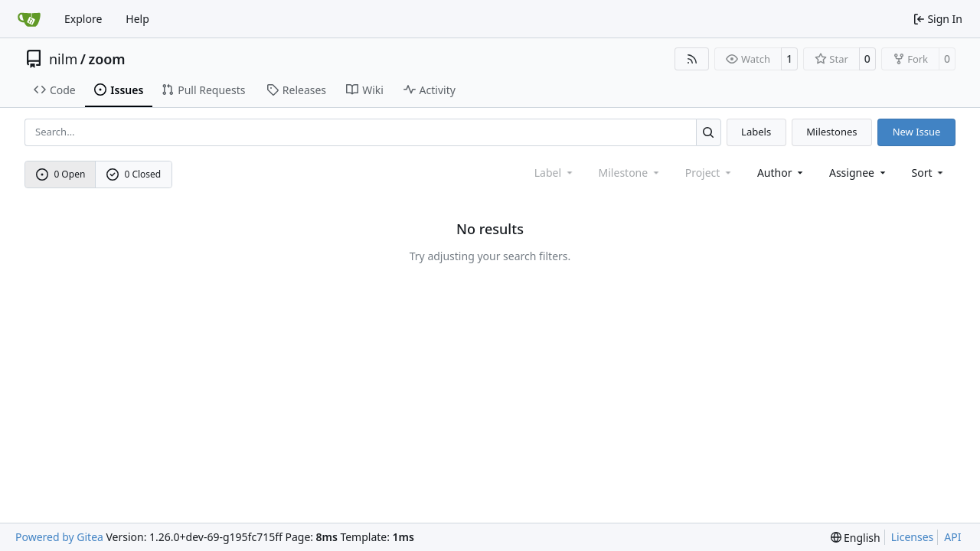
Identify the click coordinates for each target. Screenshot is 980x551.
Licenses (913, 537)
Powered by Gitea (59, 537)
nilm (63, 59)
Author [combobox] (781, 173)
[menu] (929, 173)
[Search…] (709, 132)
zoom (106, 59)
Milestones (831, 132)
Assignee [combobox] (859, 173)
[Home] (29, 19)
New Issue (917, 132)
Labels (756, 132)
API (952, 537)
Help (137, 19)
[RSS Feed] (692, 59)
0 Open (61, 174)
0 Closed (134, 174)
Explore (83, 19)
